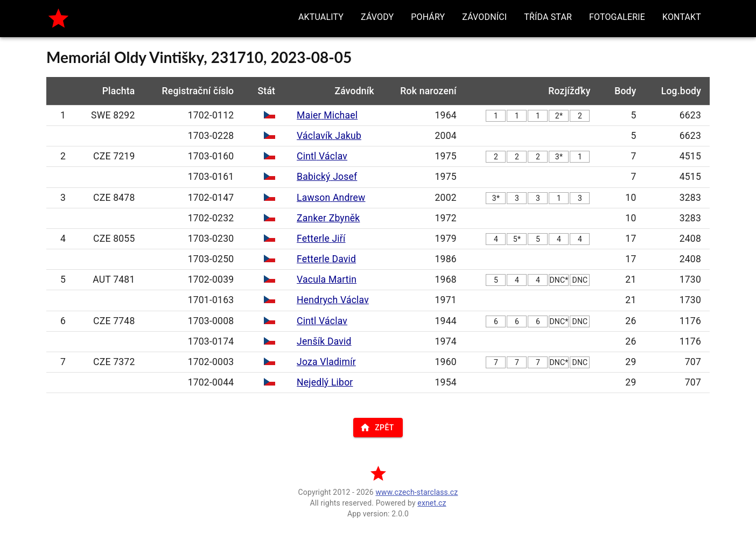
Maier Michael (327, 115)
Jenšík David (324, 341)
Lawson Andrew (331, 198)
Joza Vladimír (326, 362)
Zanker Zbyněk (328, 218)
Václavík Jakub (329, 136)
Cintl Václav (322, 156)
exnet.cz (432, 503)
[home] (58, 19)
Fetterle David (326, 259)
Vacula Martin (327, 279)
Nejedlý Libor (325, 382)
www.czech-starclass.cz (416, 492)
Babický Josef (327, 177)
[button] (321, 17)
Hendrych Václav (333, 300)
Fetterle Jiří (321, 239)
